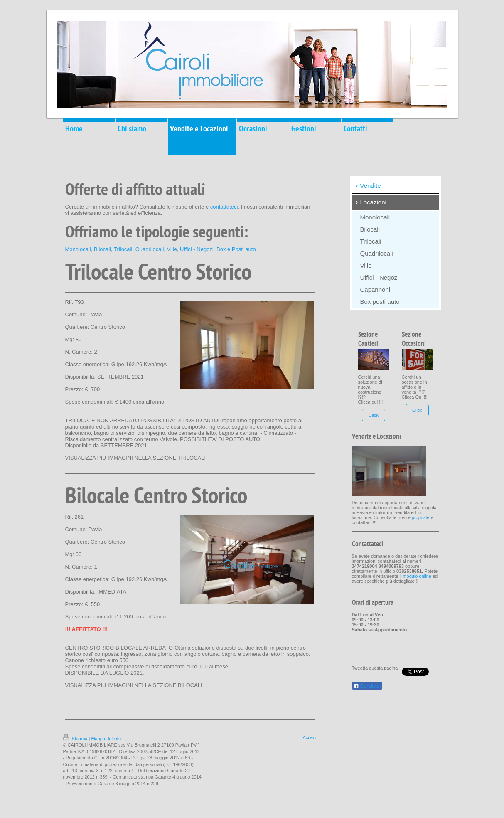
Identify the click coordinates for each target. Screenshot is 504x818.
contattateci (224, 207)
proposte (421, 517)
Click (374, 415)
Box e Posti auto (236, 249)
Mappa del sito (106, 739)
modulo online (417, 576)
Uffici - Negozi (197, 249)
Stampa (76, 739)
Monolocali (78, 249)
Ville (172, 249)
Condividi (367, 686)
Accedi (309, 737)
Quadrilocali (150, 249)
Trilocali (123, 249)
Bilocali (102, 249)
